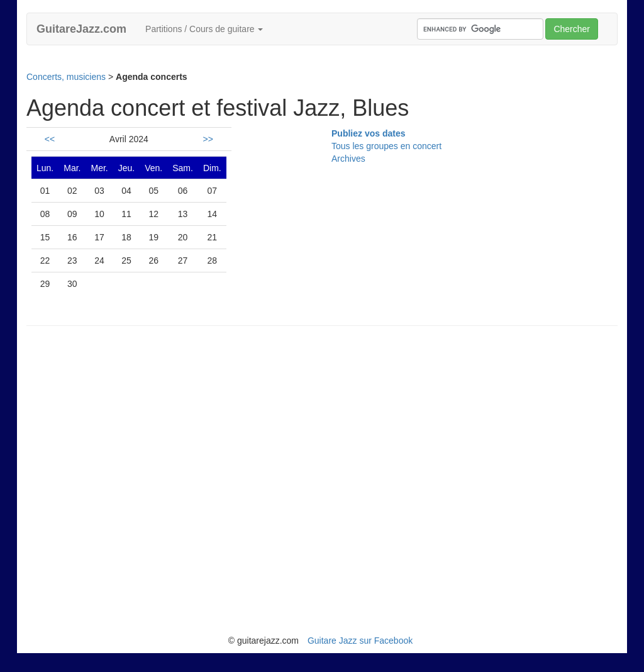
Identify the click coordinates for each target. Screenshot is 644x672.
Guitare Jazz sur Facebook (360, 641)
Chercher (572, 29)
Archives (348, 159)
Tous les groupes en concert (386, 146)
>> (208, 139)
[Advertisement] (255, 63)
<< (50, 139)
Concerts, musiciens (66, 77)
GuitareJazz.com (81, 29)
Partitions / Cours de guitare (204, 29)
